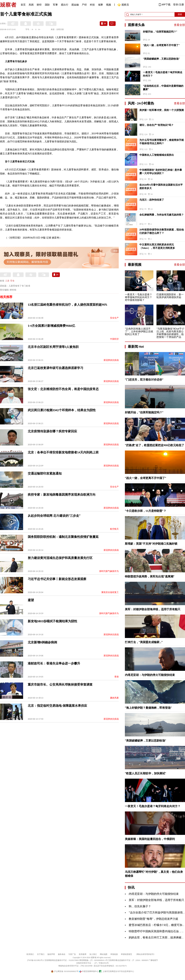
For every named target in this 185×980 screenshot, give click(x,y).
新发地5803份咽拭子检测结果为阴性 (52, 621)
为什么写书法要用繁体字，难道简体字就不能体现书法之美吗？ (162, 142)
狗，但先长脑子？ (140, 906)
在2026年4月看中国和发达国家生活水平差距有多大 (161, 186)
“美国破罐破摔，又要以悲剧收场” (161, 59)
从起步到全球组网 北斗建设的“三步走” (54, 516)
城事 (101, 5)
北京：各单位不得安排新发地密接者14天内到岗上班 (63, 452)
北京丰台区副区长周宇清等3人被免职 (53, 347)
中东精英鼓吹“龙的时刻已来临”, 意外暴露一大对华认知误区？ (161, 172)
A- (33, 29)
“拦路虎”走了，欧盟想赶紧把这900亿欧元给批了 (155, 445)
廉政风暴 (114, 698)
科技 (92, 5)
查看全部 (179, 25)
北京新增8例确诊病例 (42, 642)
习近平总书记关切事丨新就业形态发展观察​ (57, 579)
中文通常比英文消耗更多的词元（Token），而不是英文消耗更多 (157, 246)
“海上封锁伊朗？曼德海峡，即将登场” (148, 708)
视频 (109, 5)
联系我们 (30, 954)
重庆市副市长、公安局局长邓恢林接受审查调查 (60, 685)
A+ (39, 29)
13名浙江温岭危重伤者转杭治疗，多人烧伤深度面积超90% (67, 305)
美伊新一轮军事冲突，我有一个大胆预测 (162, 110)
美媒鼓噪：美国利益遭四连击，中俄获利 (150, 839)
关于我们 (41, 954)
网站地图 (104, 954)
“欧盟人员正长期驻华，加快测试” (146, 773)
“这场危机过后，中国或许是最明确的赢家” (163, 88)
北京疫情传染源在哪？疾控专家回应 (52, 431)
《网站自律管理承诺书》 (145, 954)
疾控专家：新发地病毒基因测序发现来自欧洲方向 (62, 495)
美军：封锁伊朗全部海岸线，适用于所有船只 (153, 609)
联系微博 (83, 954)
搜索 (180, 14)
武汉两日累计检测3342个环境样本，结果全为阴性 (62, 410)
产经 (84, 5)
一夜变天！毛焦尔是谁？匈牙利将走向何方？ (163, 74)
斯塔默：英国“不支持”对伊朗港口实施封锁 (151, 544)
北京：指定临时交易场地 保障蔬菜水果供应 (57, 706)
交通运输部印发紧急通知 (45, 473)
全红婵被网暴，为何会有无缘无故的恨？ (162, 215)
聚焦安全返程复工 (110, 592)
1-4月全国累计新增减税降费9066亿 (51, 326)
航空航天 (114, 529)
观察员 (124, 5)
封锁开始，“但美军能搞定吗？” (160, 32)
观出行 (65, 5)
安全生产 (114, 318)
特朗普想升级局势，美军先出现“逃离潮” (150, 577)
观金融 (75, 5)
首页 (23, 5)
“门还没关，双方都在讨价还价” (144, 380)
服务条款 (62, 954)
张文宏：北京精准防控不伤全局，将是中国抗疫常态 (63, 389)
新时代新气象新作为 (109, 571)
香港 (117, 677)
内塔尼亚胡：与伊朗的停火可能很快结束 (150, 675)
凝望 (31, 600)
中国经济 (114, 339)
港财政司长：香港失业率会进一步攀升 (54, 663)
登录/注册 (179, 5)
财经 (39, 5)
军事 (55, 5)
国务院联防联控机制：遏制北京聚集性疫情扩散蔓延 (63, 537)
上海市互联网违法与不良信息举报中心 (116, 971)
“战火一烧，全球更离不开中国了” (161, 45)
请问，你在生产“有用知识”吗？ (156, 125)
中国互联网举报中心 (89, 971)
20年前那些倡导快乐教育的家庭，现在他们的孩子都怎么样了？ (162, 231)
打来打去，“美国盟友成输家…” (144, 642)
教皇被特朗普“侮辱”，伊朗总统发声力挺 (153, 919)
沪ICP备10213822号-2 (36, 960)
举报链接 (114, 954)
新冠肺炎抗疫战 (111, 360)
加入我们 (93, 954)
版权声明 (51, 954)
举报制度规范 (126, 954)
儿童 (7, 281)
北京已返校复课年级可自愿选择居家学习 (55, 368)
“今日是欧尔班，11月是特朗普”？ (146, 511)
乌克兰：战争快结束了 (152, 200)
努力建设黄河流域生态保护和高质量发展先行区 (60, 558)
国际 (47, 5)
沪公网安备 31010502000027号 (65, 971)
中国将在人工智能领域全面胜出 (157, 155)
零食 (12, 281)
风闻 (31, 5)
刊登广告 (72, 954)
